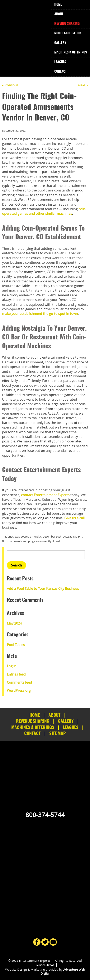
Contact (60, 72)
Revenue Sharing (67, 24)
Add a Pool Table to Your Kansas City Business (43, 589)
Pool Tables (16, 645)
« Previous (10, 85)
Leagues (60, 62)
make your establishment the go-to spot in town (40, 314)
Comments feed (19, 682)
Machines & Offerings (71, 52)
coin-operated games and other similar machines (44, 211)
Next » (83, 85)
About (59, 14)
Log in (12, 666)
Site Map (58, 734)
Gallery (60, 43)
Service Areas (45, 965)
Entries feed (16, 674)
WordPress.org (19, 691)
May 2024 (14, 623)
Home (58, 5)
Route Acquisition (68, 33)
